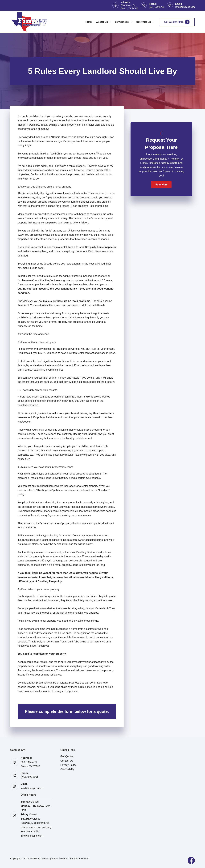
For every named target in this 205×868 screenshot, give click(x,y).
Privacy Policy (68, 765)
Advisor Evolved (81, 858)
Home (89, 22)
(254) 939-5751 (157, 7)
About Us (104, 22)
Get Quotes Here (177, 22)
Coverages (124, 22)
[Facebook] (191, 860)
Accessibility (67, 769)
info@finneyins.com (185, 7)
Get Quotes (67, 756)
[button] (161, 185)
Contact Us (146, 22)
